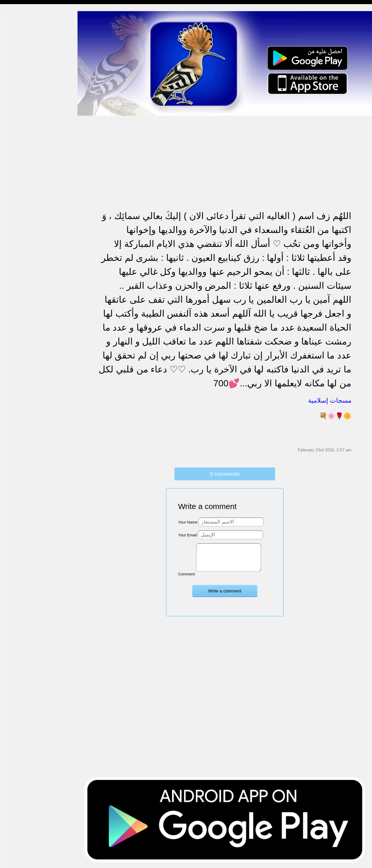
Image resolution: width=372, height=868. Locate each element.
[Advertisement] (225, 152)
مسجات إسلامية (17, 16)
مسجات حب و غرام (20, 155)
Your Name (188, 522)
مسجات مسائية (17, 36)
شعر (8, 265)
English (10, 215)
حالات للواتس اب (18, 105)
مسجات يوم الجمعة (20, 225)
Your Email (188, 535)
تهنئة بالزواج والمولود (21, 145)
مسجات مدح (14, 26)
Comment (187, 574)
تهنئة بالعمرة (14, 175)
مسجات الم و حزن (19, 76)
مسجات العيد (15, 205)
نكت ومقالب (14, 274)
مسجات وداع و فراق (21, 56)
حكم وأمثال (13, 255)
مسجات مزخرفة (17, 115)
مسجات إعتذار (16, 86)
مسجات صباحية (17, 66)
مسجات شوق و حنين (21, 46)
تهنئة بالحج (13, 125)
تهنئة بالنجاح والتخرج (21, 185)
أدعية (8, 235)
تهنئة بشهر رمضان (19, 195)
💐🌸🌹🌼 (335, 416)
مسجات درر (14, 284)
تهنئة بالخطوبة (16, 135)
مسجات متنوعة (17, 95)
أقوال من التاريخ (17, 245)
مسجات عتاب (15, 165)
